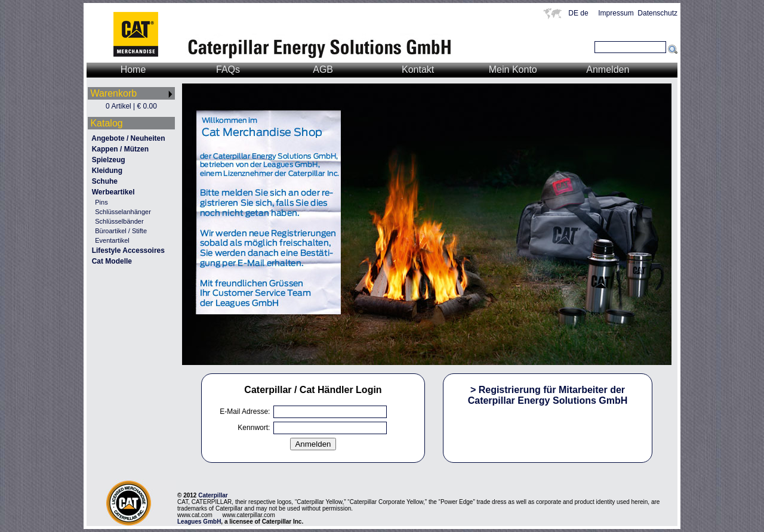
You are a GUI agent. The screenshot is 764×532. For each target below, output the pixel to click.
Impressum (616, 13)
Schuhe (105, 181)
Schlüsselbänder (119, 221)
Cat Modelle (112, 261)
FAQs (228, 69)
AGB (323, 69)
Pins (101, 202)
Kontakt (418, 69)
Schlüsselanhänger (123, 212)
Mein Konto (513, 69)
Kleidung (107, 171)
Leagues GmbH (199, 522)
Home (133, 69)
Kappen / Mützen (120, 149)
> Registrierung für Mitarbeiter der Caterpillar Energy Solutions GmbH (548, 395)
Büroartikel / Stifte (121, 231)
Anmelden (608, 69)
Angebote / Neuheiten (128, 138)
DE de (581, 13)
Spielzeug (109, 160)
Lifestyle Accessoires (128, 250)
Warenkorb (113, 93)
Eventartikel (112, 240)
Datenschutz (657, 13)
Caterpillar (213, 495)
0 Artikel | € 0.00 (131, 106)
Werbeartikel (113, 192)
